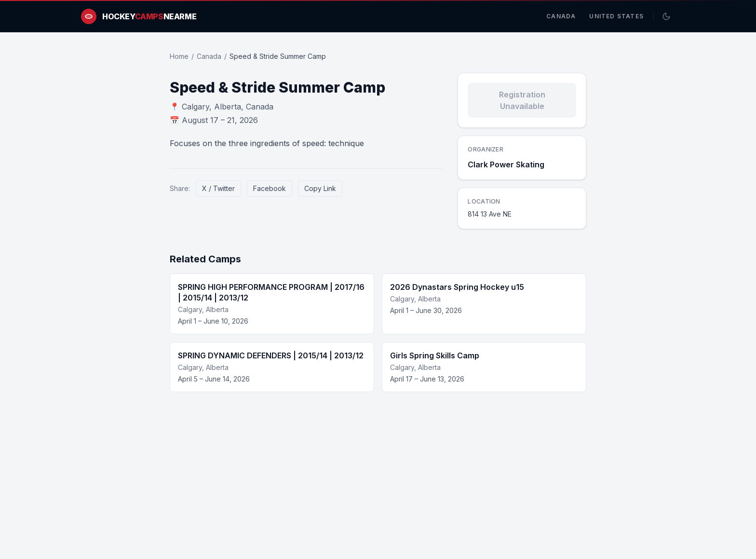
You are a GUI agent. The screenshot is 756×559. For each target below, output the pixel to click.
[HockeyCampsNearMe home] (139, 16)
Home (179, 56)
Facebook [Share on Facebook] (270, 188)
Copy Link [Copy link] (320, 188)
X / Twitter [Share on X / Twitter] (218, 188)
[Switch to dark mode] (666, 16)
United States (616, 16)
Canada (561, 16)
